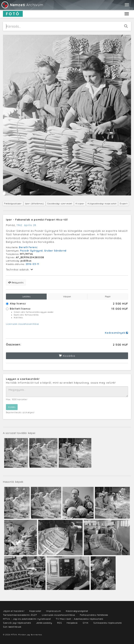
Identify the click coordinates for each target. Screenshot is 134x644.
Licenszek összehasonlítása (22, 324)
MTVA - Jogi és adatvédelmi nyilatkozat (27, 619)
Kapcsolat (35, 611)
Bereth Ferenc (28, 247)
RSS (59, 623)
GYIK (86, 623)
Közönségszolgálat (77, 611)
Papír (108, 296)
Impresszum (53, 611)
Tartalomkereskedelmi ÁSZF (20, 615)
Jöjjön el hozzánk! (14, 611)
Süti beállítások (12, 627)
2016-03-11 (32, 264)
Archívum (22, 5)
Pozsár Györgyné (32, 251)
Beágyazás (16, 282)
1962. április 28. (27, 225)
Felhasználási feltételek (94, 615)
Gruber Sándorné (55, 251)
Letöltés (26, 296)
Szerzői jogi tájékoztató (17, 623)
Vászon (67, 296)
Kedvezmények (117, 333)
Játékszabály (44, 623)
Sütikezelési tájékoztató (108, 623)
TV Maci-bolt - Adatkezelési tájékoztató (79, 619)
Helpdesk (72, 623)
